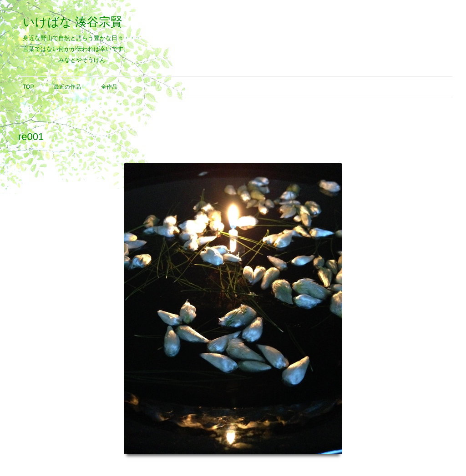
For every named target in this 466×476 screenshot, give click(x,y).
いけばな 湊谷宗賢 (73, 22)
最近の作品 (67, 87)
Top (28, 87)
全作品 (109, 87)
